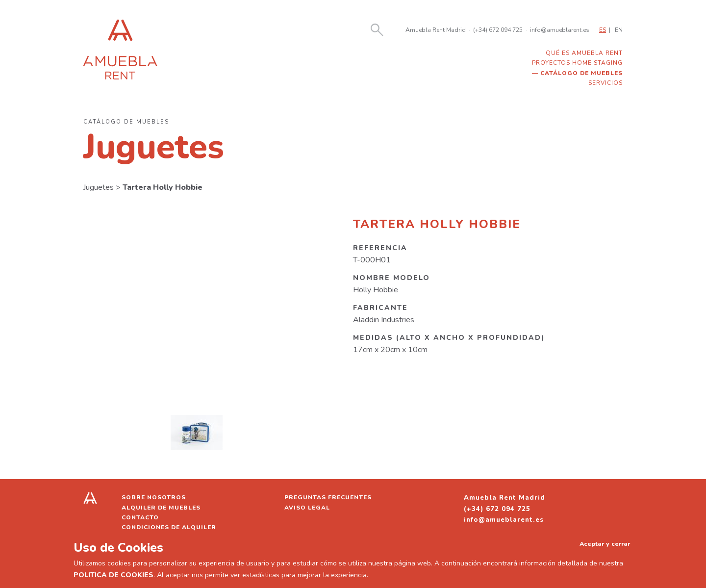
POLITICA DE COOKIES (113, 575)
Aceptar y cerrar (605, 544)
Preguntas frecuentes (328, 497)
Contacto (140, 517)
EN (619, 30)
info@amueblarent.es (560, 30)
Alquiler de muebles (161, 508)
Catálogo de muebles (581, 73)
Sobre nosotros (154, 497)
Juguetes (99, 187)
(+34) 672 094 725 (498, 30)
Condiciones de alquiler (169, 527)
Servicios (605, 83)
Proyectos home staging (577, 63)
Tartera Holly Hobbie (163, 187)
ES (603, 30)
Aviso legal (307, 508)
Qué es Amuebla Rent (584, 53)
